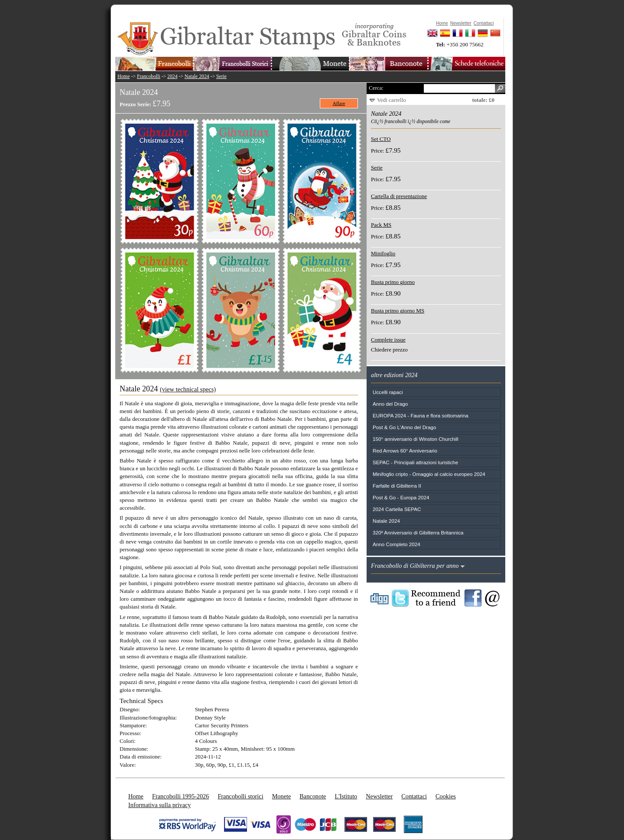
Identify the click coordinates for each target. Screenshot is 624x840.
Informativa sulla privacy (160, 805)
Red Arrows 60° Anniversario (405, 451)
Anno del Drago (390, 404)
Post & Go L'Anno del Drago (404, 427)
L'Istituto (346, 796)
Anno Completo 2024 (396, 544)
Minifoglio (383, 253)
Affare (339, 103)
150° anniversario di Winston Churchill (416, 439)
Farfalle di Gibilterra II (397, 486)
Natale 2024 (197, 77)
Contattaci (414, 796)
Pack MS (381, 225)
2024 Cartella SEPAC (397, 509)
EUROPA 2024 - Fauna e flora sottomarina (421, 415)
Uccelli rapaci (388, 392)
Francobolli (149, 77)
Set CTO (381, 139)
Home (124, 77)
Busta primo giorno (393, 282)
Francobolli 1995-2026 (180, 796)
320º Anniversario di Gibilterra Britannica (418, 532)
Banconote (313, 796)
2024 (172, 77)
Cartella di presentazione (399, 196)
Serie (221, 77)
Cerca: (376, 88)
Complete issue (388, 340)
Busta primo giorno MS (398, 311)
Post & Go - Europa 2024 (401, 497)
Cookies (446, 796)
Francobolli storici (240, 796)
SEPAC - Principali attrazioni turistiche (415, 462)
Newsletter (379, 796)
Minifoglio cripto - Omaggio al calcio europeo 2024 (429, 474)
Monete (282, 796)
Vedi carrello (392, 100)
